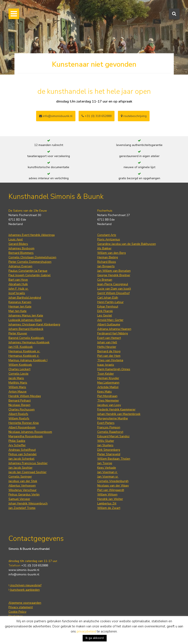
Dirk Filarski (105, 311)
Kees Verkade (107, 468)
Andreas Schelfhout (22, 450)
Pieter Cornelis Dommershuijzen (30, 262)
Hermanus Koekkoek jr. (24, 356)
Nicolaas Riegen (19, 405)
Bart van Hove (18, 280)
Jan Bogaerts (106, 266)
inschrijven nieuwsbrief (25, 585)
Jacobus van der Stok (23, 481)
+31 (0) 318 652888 (97, 116)
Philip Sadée (17, 441)
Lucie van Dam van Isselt (114, 289)
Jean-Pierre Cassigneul (113, 284)
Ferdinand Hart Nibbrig (113, 333)
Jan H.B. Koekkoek (21, 347)
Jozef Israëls (17, 293)
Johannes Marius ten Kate (26, 316)
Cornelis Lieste (18, 374)
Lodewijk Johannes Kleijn (25, 320)
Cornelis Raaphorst (110, 432)
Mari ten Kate (18, 311)
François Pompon (109, 427)
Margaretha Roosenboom (26, 436)
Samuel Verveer (19, 499)
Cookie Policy (17, 612)
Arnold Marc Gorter (110, 320)
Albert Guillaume (109, 324)
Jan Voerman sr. (108, 477)
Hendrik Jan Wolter (110, 499)
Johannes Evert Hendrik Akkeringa (32, 235)
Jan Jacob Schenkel (21, 459)
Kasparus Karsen (20, 302)
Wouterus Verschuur (23, 490)
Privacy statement (21, 607)
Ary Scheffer (17, 445)
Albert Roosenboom (22, 427)
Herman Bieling (108, 257)
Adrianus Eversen (20, 266)
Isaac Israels (106, 365)
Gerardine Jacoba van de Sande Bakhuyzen (127, 244)
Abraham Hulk (18, 284)
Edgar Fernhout (108, 307)
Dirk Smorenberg (109, 450)
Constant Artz (107, 235)
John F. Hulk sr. (18, 289)
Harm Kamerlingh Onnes (114, 369)
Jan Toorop (105, 463)
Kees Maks (105, 392)
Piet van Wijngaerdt (111, 490)
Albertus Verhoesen (22, 486)
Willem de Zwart (109, 508)
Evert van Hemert (109, 338)
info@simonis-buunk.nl (24, 574)
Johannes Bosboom (21, 248)
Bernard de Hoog (109, 351)
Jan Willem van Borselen (114, 271)
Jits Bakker (104, 248)
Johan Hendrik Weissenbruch (28, 503)
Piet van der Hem (109, 356)
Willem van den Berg (112, 253)
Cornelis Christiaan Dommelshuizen (32, 257)
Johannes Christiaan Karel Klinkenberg (34, 324)
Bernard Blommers (21, 253)
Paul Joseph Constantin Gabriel (30, 275)
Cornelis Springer (20, 477)
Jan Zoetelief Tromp (22, 508)
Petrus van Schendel (23, 454)
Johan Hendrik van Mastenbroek (119, 414)
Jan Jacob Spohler (20, 468)
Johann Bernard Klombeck (26, 329)
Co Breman (105, 280)
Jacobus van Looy (109, 405)
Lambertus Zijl (107, 503)
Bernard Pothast (20, 401)
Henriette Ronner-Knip (24, 423)
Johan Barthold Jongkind (25, 298)
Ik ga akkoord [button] (95, 638)
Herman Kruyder (108, 378)
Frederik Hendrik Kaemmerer (116, 409)
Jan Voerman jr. (107, 472)
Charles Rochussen (22, 409)
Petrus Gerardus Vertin (24, 495)
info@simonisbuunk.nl (56, 116)
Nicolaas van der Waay (113, 486)
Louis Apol (16, 239)
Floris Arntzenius (109, 239)
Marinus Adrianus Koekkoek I (28, 360)
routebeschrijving (134, 116)
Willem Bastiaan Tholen (114, 459)
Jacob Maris (16, 378)
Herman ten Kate (20, 307)
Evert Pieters (106, 423)
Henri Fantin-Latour (110, 302)
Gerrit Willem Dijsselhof (113, 293)
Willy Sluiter (106, 441)
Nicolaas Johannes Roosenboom (30, 432)
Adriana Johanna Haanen (114, 329)
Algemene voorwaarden (25, 603)
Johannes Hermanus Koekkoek (29, 342)
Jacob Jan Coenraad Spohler (28, 472)
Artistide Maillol (108, 387)
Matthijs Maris (18, 383)
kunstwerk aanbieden (24, 590)
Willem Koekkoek (20, 365)
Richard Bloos (107, 262)
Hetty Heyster (107, 347)
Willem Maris (17, 387)
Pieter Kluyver (18, 333)
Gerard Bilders (18, 244)
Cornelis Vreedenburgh (113, 481)
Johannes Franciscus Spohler (28, 463)
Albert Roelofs (18, 414)
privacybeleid (86, 631)
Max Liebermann (108, 383)
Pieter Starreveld (109, 454)
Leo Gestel (105, 316)
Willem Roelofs (19, 418)
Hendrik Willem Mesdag (25, 396)
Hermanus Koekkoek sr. (24, 351)
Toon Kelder (106, 374)
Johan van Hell (107, 342)
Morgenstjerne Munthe (113, 418)
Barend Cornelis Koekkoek (26, 338)
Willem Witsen (107, 495)
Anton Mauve (18, 392)
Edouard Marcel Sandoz (113, 436)
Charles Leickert (19, 369)
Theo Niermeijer (108, 401)
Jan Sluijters (105, 445)
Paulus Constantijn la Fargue (28, 271)
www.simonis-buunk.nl (24, 570)
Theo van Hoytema (110, 360)
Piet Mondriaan (107, 396)
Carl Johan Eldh (108, 298)
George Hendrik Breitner (114, 275)
